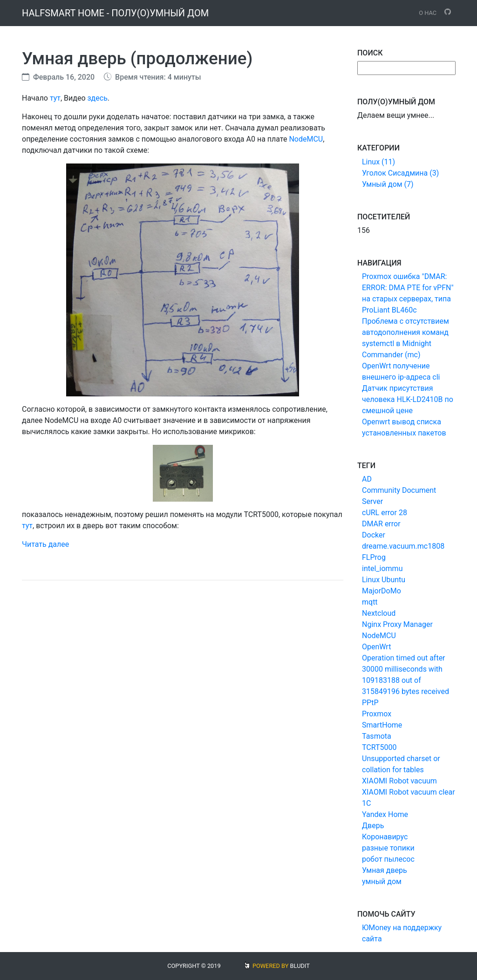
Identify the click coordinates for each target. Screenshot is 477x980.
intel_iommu (382, 568)
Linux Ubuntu (384, 580)
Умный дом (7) (388, 184)
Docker (374, 535)
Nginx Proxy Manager (397, 624)
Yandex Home (385, 814)
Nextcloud (379, 613)
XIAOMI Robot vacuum (399, 781)
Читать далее (45, 544)
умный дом (382, 881)
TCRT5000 (379, 747)
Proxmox (377, 714)
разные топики (388, 848)
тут (55, 98)
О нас (428, 13)
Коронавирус (385, 837)
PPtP (370, 703)
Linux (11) (378, 162)
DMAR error (381, 524)
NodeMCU (306, 139)
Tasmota (377, 736)
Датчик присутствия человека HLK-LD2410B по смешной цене (408, 399)
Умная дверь (385, 870)
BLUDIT (300, 966)
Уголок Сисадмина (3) (400, 173)
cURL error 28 (385, 513)
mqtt (370, 602)
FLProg (374, 557)
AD (367, 479)
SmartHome (382, 725)
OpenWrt (376, 647)
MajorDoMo (382, 591)
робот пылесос (388, 859)
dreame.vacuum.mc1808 (403, 546)
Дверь (373, 826)
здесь (97, 98)
